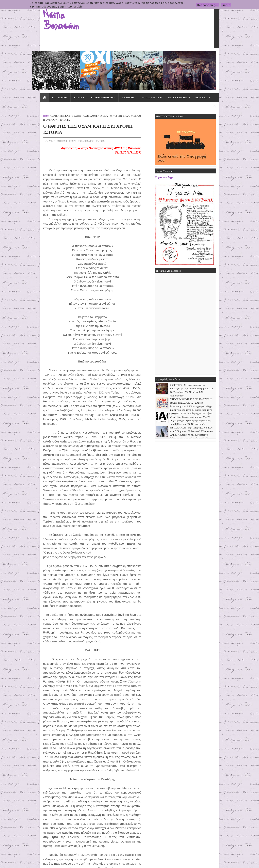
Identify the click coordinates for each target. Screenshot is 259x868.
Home (20, 65)
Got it (226, 5)
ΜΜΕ (28, 65)
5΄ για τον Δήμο (191, 127)
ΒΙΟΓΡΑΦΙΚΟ (32, 56)
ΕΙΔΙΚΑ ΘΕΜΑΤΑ (150, 56)
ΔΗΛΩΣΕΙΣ (101, 56)
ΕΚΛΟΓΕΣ (174, 56)
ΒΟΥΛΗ (51, 56)
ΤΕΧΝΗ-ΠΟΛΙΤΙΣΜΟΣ (58, 65)
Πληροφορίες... (207, 5)
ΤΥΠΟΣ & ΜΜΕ (123, 56)
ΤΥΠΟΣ (77, 65)
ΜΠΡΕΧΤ (38, 65)
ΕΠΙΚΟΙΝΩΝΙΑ (197, 56)
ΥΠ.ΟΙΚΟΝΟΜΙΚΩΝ (75, 56)
